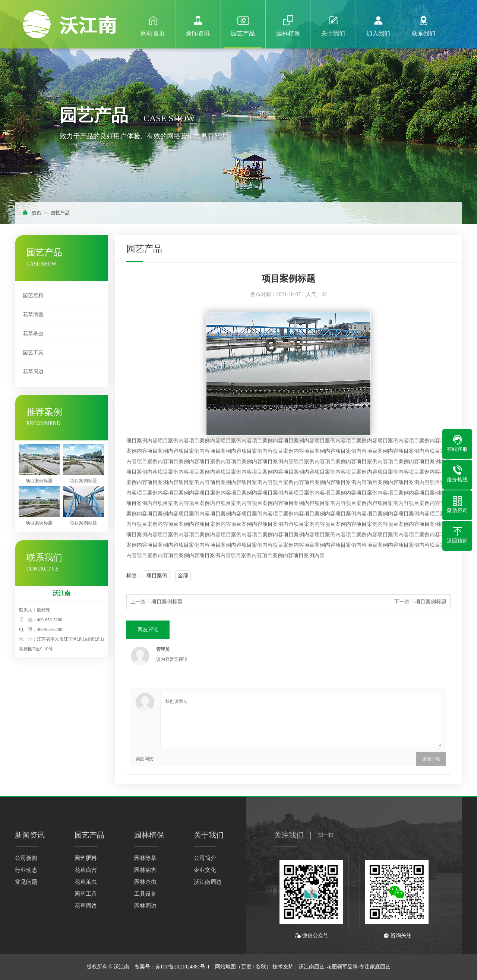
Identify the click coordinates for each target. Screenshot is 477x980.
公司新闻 (26, 858)
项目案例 (157, 576)
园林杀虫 (145, 882)
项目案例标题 (167, 602)
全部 (183, 576)
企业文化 (205, 870)
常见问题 (26, 882)
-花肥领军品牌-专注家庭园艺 (358, 967)
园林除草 (145, 858)
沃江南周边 (208, 882)
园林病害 (145, 870)
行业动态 (26, 870)
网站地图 (225, 967)
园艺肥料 (33, 296)
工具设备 (145, 894)
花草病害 (33, 315)
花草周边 (33, 372)
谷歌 (261, 967)
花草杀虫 (33, 334)
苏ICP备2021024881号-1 (182, 967)
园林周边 (145, 906)
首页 (37, 213)
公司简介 (205, 858)
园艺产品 (60, 213)
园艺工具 (33, 353)
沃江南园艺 (312, 967)
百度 (246, 967)
